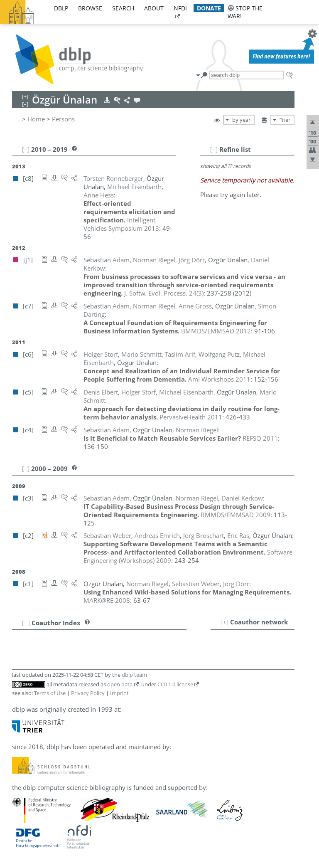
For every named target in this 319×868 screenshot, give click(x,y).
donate (209, 8)
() (164, 293)
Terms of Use (50, 693)
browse (90, 8)
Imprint (119, 693)
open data (120, 684)
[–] (214, 149)
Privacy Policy (88, 693)
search (123, 8)
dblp (61, 8)
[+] (225, 622)
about (154, 8)
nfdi (180, 8)
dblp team (134, 675)
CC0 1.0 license (175, 684)
